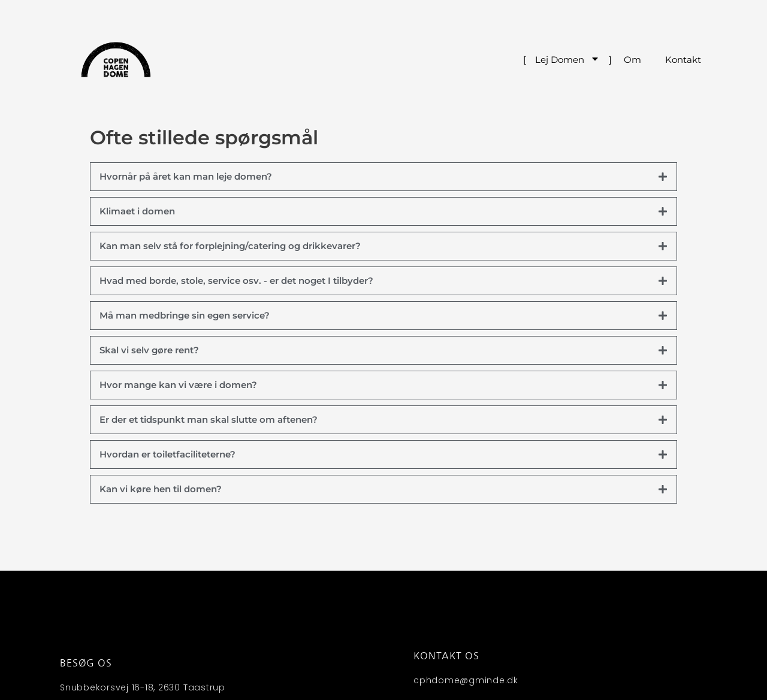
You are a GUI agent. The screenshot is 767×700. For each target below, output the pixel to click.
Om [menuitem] (632, 60)
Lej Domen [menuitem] (567, 60)
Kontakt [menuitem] (683, 60)
